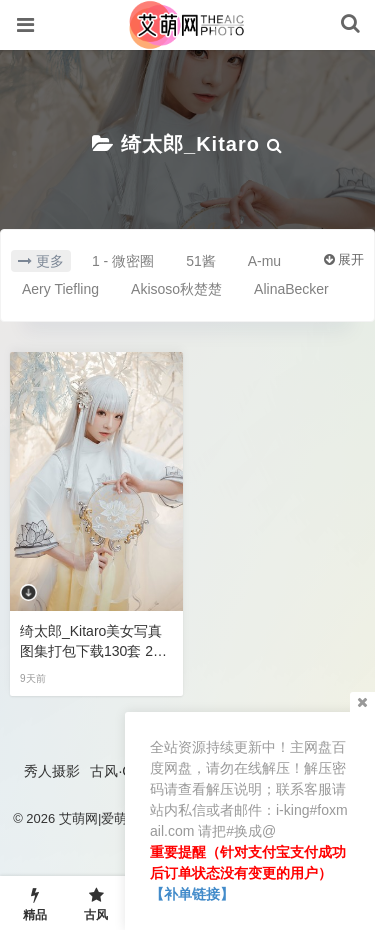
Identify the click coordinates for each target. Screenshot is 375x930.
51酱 (201, 261)
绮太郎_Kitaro (190, 144)
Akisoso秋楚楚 (176, 289)
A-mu (264, 261)
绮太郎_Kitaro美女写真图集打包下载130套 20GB (96, 642)
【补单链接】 (192, 894)
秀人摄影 (52, 771)
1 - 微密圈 (123, 261)
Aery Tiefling (60, 289)
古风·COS (121, 771)
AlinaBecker (291, 289)
